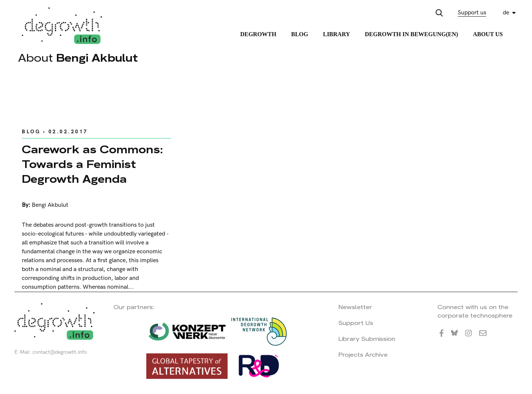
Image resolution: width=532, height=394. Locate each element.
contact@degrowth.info (60, 352)
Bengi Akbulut (50, 205)
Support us (472, 13)
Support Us (356, 323)
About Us (488, 34)
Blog (300, 34)
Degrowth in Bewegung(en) (411, 34)
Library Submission (367, 339)
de (506, 13)
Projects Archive (363, 355)
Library (336, 34)
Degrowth (258, 34)
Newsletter (355, 307)
